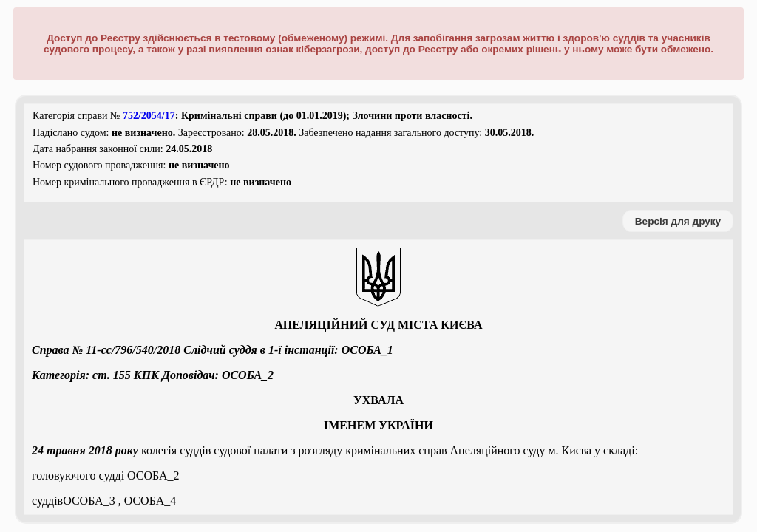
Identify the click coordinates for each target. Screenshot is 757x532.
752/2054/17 (149, 116)
